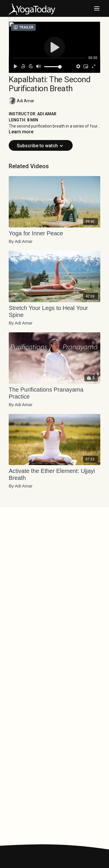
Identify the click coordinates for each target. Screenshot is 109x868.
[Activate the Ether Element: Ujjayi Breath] (54, 474)
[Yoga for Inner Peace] (54, 233)
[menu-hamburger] (97, 9)
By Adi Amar (21, 241)
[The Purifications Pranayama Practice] (54, 393)
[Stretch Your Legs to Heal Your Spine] (54, 311)
